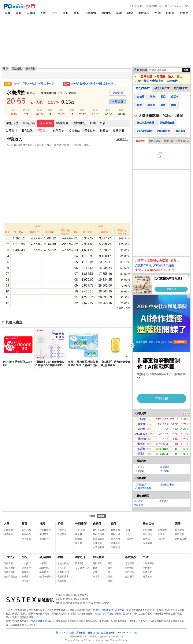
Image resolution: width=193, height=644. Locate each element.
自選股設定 (99, 539)
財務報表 (62, 123)
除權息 (184, 13)
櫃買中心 (26, 534)
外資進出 (140, 471)
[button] (132, 345)
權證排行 (44, 539)
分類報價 (90, 13)
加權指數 (8, 530)
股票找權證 (45, 530)
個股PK (106, 13)
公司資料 (11, 131)
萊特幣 (142, 439)
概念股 (79, 543)
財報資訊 (98, 543)
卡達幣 (141, 444)
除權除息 (162, 530)
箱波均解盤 (63, 563)
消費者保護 (93, 633)
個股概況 (79, 123)
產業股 (79, 534)
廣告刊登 (81, 633)
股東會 (161, 539)
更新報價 (118, 93)
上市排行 (26, 563)
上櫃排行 (26, 568)
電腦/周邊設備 (49, 93)
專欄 (60, 557)
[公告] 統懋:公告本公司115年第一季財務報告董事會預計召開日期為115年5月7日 (95, 84)
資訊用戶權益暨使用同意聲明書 (108, 610)
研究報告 (80, 563)
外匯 (158, 13)
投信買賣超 (9, 572)
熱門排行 (130, 572)
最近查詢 (140, 141)
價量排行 (169, 141)
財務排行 (26, 572)
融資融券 (165, 467)
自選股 (31, 13)
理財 (110, 581)
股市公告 (149, 524)
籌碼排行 (26, 577)
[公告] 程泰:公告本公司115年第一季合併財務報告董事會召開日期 (36, 84)
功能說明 (164, 501)
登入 (187, 6)
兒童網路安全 (108, 633)
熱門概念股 (181, 88)
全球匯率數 (149, 563)
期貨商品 (62, 530)
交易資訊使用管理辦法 (42, 621)
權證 (119, 13)
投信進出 (165, 471)
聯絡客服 (139, 505)
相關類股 (119, 131)
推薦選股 (180, 534)
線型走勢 (12, 123)
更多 (184, 413)
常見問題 (139, 501)
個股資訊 (17, 69)
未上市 (96, 577)
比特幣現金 (141, 434)
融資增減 (44, 568)
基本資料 (46, 123)
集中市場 (26, 530)
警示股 (146, 539)
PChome (176, 6)
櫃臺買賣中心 (167, 485)
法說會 (161, 534)
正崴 (68, 93)
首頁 (7, 13)
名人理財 (62, 568)
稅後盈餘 (74, 131)
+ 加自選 (118, 101)
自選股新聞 (99, 547)
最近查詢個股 (100, 530)
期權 (130, 13)
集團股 (79, 539)
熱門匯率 (147, 568)
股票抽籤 (147, 543)
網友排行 (26, 581)
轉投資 (104, 131)
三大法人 (140, 467)
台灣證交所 (141, 485)
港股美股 (144, 13)
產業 (95, 572)
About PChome (124, 633)
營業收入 (43, 131)
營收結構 (90, 131)
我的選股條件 (182, 539)
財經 (110, 577)
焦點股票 (130, 577)
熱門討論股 (143, 88)
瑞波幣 (141, 429)
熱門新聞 (98, 563)
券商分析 (81, 557)
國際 (110, 563)
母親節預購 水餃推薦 (157, 6)
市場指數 (26, 539)
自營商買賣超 (11, 577)
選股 (65, 13)
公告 (103, 123)
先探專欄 (62, 581)
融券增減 (44, 572)
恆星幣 (141, 454)
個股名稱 (142, 70)
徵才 (137, 633)
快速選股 (180, 530)
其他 (110, 572)
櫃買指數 (8, 534)
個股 (114, 524)
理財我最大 (63, 577)
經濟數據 (147, 577)
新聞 (140, 6)
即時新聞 (99, 557)
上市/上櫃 (80, 530)
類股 (76, 13)
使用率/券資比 (47, 577)
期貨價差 (62, 534)
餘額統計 (44, 563)
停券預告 (147, 534)
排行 (54, 13)
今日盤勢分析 (82, 568)
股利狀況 (27, 131)
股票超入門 (63, 572)
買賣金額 (8, 563)
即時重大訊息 (183, 141)
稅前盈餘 (59, 131)
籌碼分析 (29, 123)
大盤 (18, 13)
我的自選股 (155, 141)
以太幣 (142, 424)
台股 (95, 568)
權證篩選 (44, 534)
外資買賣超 (9, 568)
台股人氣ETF (161, 88)
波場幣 (142, 449)
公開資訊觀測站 (143, 488)
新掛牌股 (147, 530)
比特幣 (170, 13)
